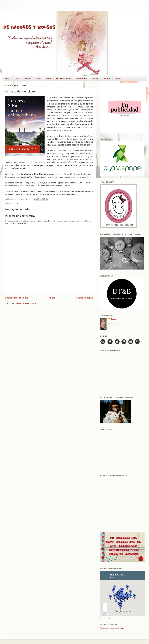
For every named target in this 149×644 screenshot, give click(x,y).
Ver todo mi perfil (115, 323)
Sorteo (95, 79)
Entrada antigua (85, 298)
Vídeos (118, 79)
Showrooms (81, 79)
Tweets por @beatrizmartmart (112, 628)
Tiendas (106, 79)
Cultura (17, 79)
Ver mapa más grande (107, 618)
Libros (28, 79)
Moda (39, 79)
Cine (7, 79)
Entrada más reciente (17, 298)
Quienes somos (64, 79)
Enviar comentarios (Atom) (27, 304)
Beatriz (114, 319)
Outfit (49, 79)
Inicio (52, 298)
